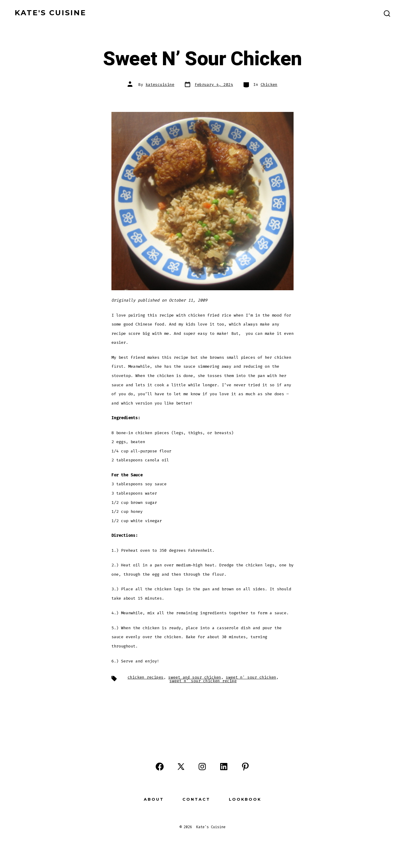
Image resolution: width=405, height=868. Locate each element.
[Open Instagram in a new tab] (202, 767)
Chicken (269, 85)
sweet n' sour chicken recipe (203, 681)
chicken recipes (146, 677)
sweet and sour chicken (195, 677)
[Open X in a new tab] (181, 767)
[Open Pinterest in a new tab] (245, 767)
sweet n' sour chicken (251, 677)
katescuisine (160, 85)
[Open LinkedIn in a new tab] (224, 767)
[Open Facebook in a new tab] (160, 767)
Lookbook (245, 799)
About (154, 799)
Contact (196, 799)
